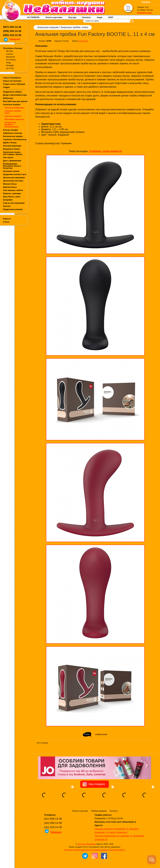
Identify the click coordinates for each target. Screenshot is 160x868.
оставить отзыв (101, 734)
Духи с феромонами (12, 161)
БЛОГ (111, 17)
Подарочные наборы (12, 92)
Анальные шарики (13, 116)
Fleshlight (10, 66)
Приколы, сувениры (12, 194)
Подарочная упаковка (13, 209)
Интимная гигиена (11, 171)
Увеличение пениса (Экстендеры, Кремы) (13, 153)
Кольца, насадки (10, 130)
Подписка (146, 2)
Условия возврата (100, 850)
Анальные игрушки (12, 105)
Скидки (6, 87)
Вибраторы (8, 98)
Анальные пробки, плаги (74, 27)
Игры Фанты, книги (12, 197)
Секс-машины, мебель (13, 190)
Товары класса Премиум (14, 84)
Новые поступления (12, 81)
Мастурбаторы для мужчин (15, 101)
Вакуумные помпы (11, 149)
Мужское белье (10, 187)
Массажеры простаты (14, 119)
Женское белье (10, 184)
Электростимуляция (12, 146)
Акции (100, 17)
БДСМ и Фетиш (10, 143)
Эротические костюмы (13, 181)
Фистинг (7, 206)
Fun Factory (11, 60)
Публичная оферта (117, 850)
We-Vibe (10, 51)
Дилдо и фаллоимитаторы (15, 95)
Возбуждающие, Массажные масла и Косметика (12, 166)
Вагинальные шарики (13, 136)
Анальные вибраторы (14, 108)
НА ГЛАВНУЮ (33, 17)
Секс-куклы (8, 158)
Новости (7, 219)
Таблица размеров (99, 811)
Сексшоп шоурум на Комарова (110, 829)
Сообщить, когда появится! (105, 151)
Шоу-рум (72, 17)
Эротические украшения (14, 178)
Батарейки (8, 200)
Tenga (9, 63)
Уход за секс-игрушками (14, 203)
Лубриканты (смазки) (13, 133)
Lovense (9, 54)
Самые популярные (12, 78)
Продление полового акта (15, 174)
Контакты (86, 17)
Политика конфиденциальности (78, 850)
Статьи (6, 222)
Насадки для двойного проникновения (12, 125)
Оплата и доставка (54, 17)
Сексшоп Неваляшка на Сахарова (112, 836)
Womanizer (11, 57)
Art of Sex (10, 68)
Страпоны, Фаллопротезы (15, 139)
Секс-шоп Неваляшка (87, 844)
